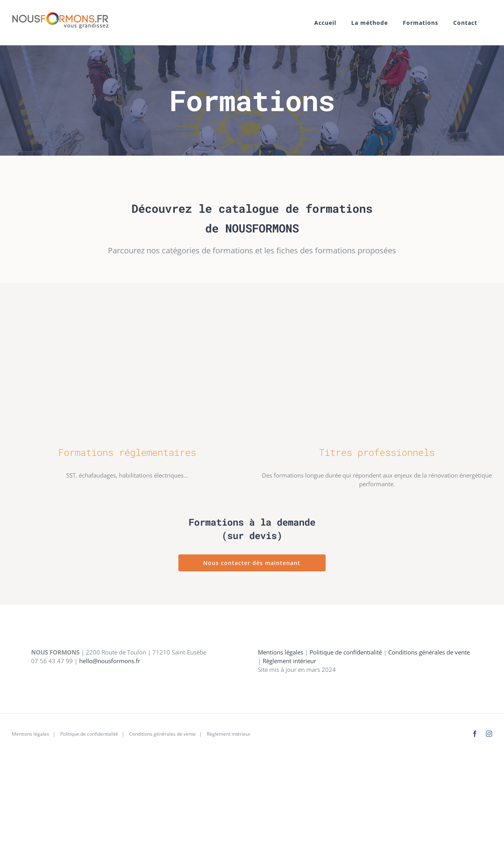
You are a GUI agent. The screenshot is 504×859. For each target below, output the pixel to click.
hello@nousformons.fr (110, 661)
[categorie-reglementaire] (127, 299)
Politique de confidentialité (346, 652)
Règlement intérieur (289, 661)
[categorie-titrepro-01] (377, 299)
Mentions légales (281, 652)
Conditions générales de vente (429, 652)
